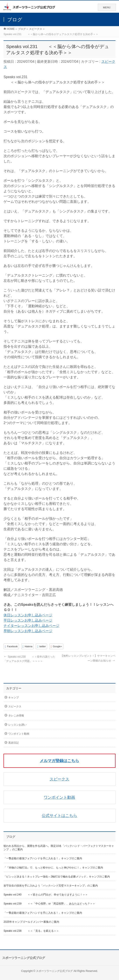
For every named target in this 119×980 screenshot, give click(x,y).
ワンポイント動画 (19, 734)
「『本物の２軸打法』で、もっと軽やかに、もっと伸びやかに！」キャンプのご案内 (53, 868)
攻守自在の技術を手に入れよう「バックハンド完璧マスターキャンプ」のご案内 (51, 886)
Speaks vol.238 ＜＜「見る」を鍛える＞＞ (31, 931)
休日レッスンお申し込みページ (28, 615)
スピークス (15, 707)
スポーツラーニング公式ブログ (54, 971)
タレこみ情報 (16, 716)
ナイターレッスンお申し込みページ (31, 626)
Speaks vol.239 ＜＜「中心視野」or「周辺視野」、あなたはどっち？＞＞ (49, 904)
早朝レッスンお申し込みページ (28, 631)
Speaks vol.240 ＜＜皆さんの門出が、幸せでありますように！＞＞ (46, 895)
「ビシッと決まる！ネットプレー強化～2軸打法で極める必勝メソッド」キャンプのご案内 (57, 877)
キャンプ (14, 698)
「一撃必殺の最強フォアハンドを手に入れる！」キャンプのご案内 (43, 858)
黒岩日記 (14, 743)
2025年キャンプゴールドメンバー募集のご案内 (31, 922)
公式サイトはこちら (59, 816)
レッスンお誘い (17, 725)
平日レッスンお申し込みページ (28, 620)
